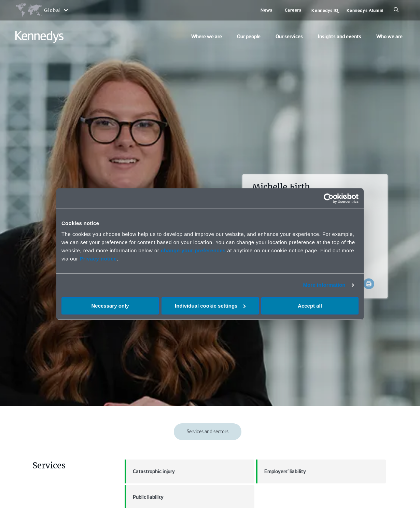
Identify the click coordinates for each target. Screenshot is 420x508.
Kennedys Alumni (365, 10)
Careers (293, 10)
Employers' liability (281, 471)
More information (324, 285)
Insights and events (340, 37)
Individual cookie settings (210, 306)
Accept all (310, 306)
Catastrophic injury (150, 471)
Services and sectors (208, 432)
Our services (289, 37)
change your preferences (193, 250)
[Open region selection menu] (41, 10)
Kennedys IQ (325, 10)
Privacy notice (98, 259)
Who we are (389, 37)
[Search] (396, 10)
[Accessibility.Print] (369, 284)
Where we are (207, 37)
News (266, 10)
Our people (249, 37)
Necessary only (110, 306)
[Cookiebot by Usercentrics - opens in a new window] (329, 198)
